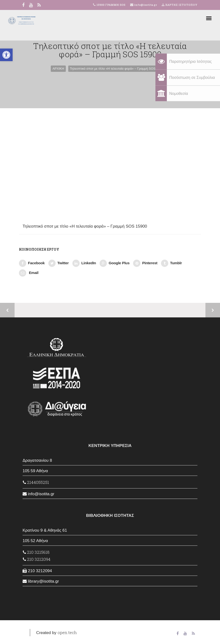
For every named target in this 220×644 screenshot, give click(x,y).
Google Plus (114, 263)
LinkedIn (84, 263)
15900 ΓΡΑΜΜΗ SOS (111, 5)
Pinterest (145, 263)
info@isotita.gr (145, 5)
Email (29, 273)
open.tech (67, 632)
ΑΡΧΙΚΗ (58, 69)
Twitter (59, 263)
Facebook (32, 263)
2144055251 (36, 482)
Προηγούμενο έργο (7, 310)
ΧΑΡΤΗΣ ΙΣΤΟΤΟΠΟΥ (180, 5)
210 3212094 (37, 559)
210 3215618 (36, 552)
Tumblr (171, 263)
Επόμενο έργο (213, 310)
